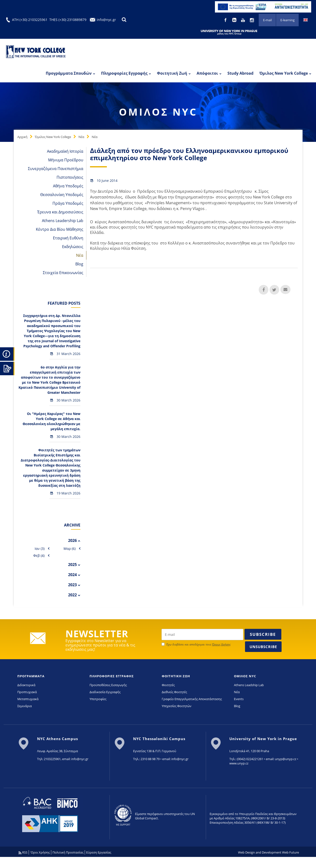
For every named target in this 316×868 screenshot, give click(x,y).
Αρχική (22, 137)
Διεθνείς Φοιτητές (174, 692)
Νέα (81, 137)
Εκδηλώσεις (73, 247)
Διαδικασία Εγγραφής (105, 692)
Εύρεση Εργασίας (99, 852)
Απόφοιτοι (207, 73)
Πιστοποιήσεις (70, 177)
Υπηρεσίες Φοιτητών (177, 706)
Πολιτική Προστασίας (68, 852)
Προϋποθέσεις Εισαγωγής (108, 685)
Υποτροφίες (98, 699)
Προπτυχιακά (27, 692)
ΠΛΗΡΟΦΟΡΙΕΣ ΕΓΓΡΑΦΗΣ (112, 676)
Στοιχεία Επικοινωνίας (63, 273)
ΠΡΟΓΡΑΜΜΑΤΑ (31, 676)
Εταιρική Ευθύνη (68, 238)
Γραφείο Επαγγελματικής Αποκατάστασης (192, 699)
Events (239, 699)
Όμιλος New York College (284, 73)
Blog (79, 264)
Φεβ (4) (39, 556)
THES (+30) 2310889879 (68, 20)
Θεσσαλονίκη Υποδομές (62, 195)
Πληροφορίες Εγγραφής (124, 73)
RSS (23, 852)
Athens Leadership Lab (63, 221)
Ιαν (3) (40, 549)
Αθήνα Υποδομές (68, 186)
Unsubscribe (263, 647)
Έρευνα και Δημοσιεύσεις (60, 212)
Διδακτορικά (26, 685)
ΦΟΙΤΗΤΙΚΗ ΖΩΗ (176, 676)
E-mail (267, 20)
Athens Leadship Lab (249, 685)
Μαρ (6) (70, 549)
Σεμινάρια (25, 706)
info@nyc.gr (106, 20)
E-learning (287, 20)
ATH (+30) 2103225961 (30, 20)
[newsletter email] (202, 635)
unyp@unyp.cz (286, 759)
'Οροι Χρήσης (40, 852)
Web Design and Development (260, 852)
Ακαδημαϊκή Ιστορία (65, 151)
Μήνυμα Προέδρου (66, 160)
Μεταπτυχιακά (28, 699)
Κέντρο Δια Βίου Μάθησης (60, 229)
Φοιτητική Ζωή (172, 73)
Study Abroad (240, 73)
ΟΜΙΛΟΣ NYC (245, 676)
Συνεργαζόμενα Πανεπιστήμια (56, 169)
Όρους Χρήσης (221, 644)
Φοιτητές (168, 685)
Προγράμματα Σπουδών (69, 73)
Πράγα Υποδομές (68, 203)
